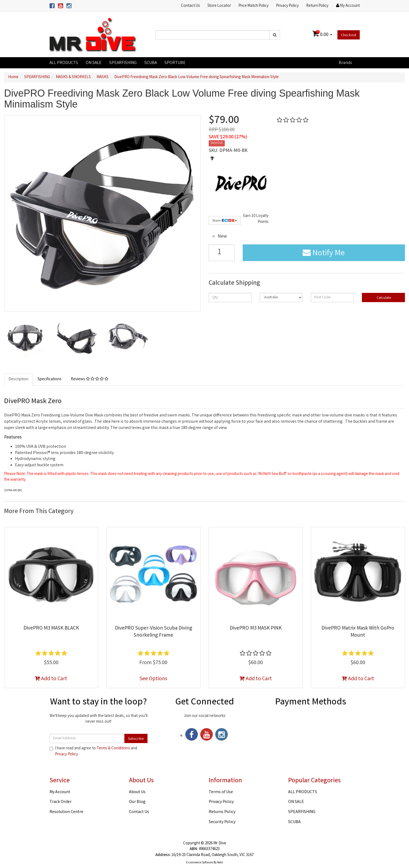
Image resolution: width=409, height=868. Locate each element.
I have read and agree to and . (93, 752)
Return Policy (317, 6)
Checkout (349, 35)
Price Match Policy (254, 6)
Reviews (90, 379)
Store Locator (219, 6)
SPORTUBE (175, 63)
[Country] (281, 297)
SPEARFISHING (123, 63)
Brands (345, 63)
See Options (153, 679)
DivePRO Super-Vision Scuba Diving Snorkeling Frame (153, 632)
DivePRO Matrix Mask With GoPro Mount (358, 632)
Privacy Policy (287, 6)
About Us (137, 792)
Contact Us (190, 6)
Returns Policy (222, 812)
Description (18, 379)
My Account (60, 792)
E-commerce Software (200, 863)
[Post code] (332, 297)
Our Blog (137, 802)
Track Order (61, 802)
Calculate (384, 298)
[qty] (230, 297)
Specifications (50, 379)
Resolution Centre (66, 812)
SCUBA (150, 63)
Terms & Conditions (113, 749)
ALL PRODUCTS (64, 63)
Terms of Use (221, 792)
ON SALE (94, 63)
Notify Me (324, 254)
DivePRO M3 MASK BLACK (51, 628)
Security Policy (222, 822)
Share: (225, 221)
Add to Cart (51, 679)
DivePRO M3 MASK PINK (256, 628)
